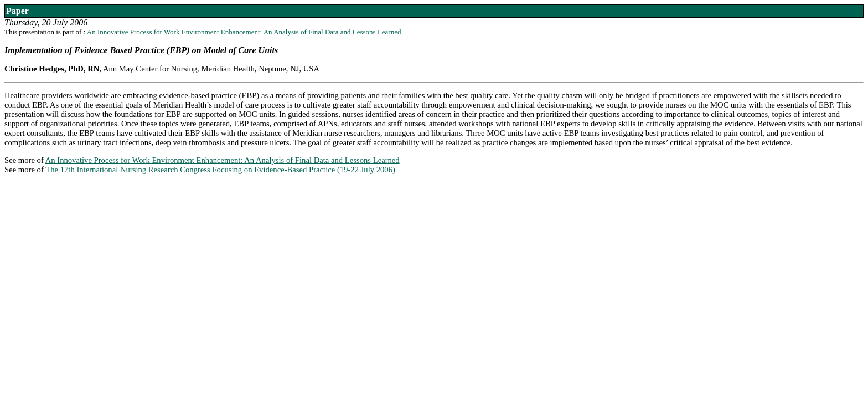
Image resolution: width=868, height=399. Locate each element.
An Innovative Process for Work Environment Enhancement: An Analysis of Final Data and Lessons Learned (244, 32)
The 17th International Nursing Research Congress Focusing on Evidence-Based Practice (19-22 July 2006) (220, 170)
